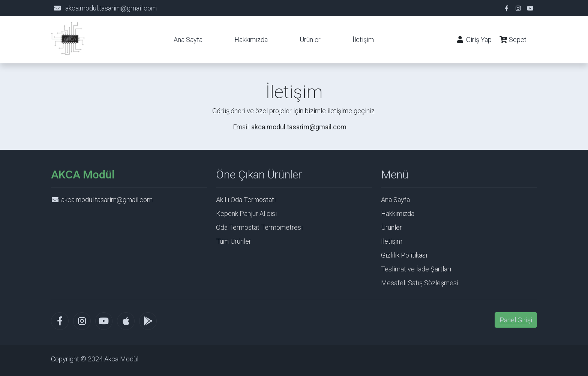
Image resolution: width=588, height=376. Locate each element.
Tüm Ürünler (234, 241)
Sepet (514, 40)
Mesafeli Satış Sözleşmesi (420, 283)
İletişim (363, 40)
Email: (290, 127)
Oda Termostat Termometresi (259, 227)
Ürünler (310, 40)
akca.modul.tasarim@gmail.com (111, 8)
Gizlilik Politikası (404, 255)
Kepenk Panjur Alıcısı (246, 213)
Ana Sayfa (188, 40)
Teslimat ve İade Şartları (416, 269)
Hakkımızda (251, 40)
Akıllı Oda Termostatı (246, 200)
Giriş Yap (474, 40)
